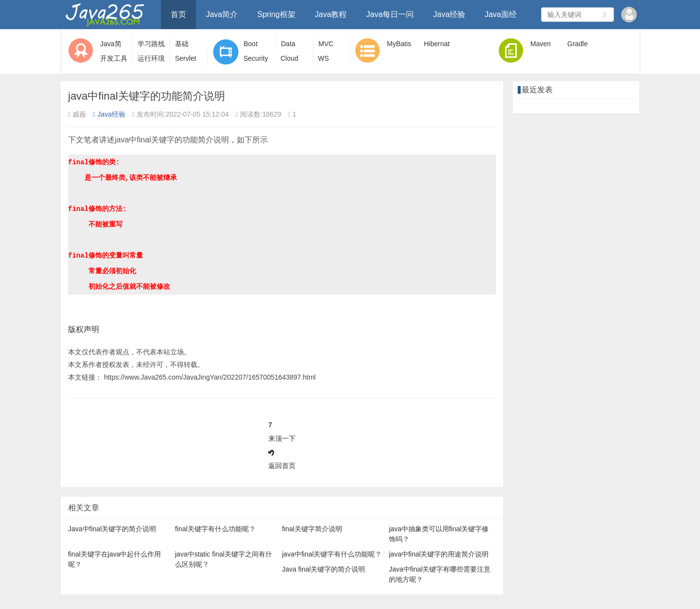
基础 (182, 44)
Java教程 (331, 14)
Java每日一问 (390, 14)
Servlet (186, 58)
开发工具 (114, 58)
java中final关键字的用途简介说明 (439, 554)
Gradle (577, 44)
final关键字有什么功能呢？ (215, 529)
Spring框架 (276, 14)
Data (288, 44)
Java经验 (449, 14)
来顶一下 (282, 438)
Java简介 (222, 14)
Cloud (289, 58)
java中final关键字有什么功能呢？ (332, 554)
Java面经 (501, 14)
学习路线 (151, 44)
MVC (326, 44)
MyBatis (399, 44)
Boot (251, 44)
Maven (541, 44)
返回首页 (282, 466)
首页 (178, 14)
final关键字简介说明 (312, 529)
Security (256, 58)
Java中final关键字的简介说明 (112, 529)
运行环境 (151, 58)
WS (324, 58)
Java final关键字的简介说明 (324, 569)
